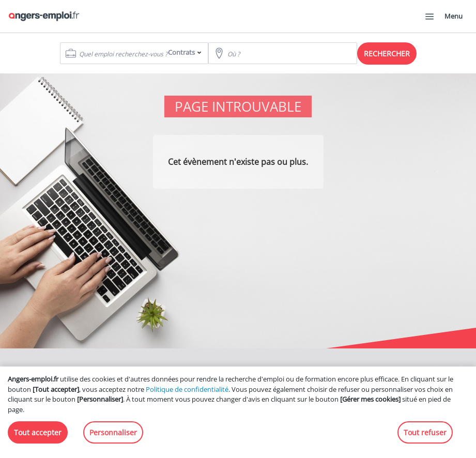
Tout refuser (425, 432)
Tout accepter (38, 432)
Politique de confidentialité (187, 389)
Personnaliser (113, 432)
